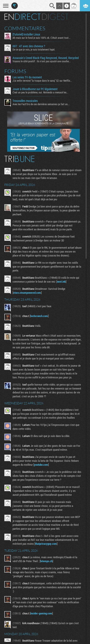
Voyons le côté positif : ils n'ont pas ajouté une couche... (42, 61)
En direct (22, 17)
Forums (15, 71)
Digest (55, 17)
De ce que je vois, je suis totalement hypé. (34, 49)
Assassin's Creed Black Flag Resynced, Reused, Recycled (46, 58)
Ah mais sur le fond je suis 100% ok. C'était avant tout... (42, 38)
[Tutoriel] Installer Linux (26, 34)
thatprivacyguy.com (46, 544)
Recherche (52, 6)
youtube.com (41, 465)
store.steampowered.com (27, 293)
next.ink (61, 282)
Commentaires (25, 28)
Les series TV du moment (27, 77)
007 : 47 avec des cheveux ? (29, 46)
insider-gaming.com (41, 613)
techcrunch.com (39, 316)
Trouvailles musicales (25, 101)
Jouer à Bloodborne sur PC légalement (35, 89)
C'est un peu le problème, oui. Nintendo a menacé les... (40, 92)
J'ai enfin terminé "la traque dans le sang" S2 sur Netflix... (42, 81)
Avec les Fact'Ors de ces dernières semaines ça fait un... (41, 104)
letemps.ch (46, 561)
